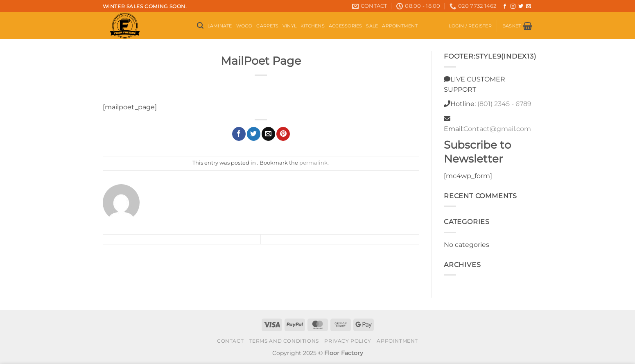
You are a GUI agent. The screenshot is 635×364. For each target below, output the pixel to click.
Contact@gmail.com (497, 129)
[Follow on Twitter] (521, 7)
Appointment (400, 26)
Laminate (220, 26)
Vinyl (289, 26)
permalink (313, 163)
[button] (200, 26)
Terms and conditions (284, 341)
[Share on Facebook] (239, 134)
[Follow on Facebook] (505, 7)
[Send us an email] (529, 7)
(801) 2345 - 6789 (504, 104)
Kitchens (313, 26)
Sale (372, 26)
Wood (244, 26)
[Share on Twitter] (254, 134)
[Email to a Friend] (268, 134)
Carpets (267, 26)
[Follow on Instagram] (513, 7)
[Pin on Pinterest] (283, 134)
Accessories (345, 26)
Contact (230, 341)
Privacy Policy (348, 341)
